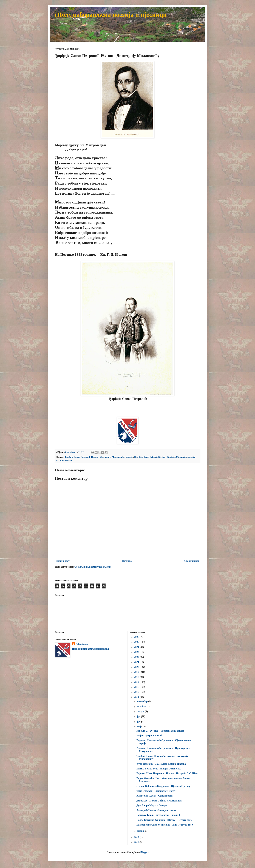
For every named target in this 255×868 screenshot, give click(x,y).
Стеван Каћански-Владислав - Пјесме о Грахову (163, 786)
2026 (137, 637)
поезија (129, 457)
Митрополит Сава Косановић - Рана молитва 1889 (165, 825)
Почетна (127, 561)
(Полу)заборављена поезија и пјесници (111, 15)
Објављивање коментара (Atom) (93, 567)
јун (139, 722)
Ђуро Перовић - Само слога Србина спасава (161, 764)
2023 (137, 652)
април (141, 831)
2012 (137, 837)
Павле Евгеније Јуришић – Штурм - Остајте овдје (164, 820)
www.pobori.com (64, 461)
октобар (142, 707)
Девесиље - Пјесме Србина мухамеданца (159, 801)
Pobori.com (82, 644)
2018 (137, 677)
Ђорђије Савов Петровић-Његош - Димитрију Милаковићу (95, 457)
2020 (137, 667)
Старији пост (192, 561)
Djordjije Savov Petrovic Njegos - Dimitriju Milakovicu (161, 457)
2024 (137, 647)
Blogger (144, 852)
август (141, 712)
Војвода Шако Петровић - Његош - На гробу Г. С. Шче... (168, 773)
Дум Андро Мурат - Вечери (151, 805)
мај (139, 727)
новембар (143, 701)
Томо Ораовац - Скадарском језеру (156, 791)
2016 (137, 687)
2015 (137, 692)
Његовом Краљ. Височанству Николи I (158, 815)
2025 (137, 642)
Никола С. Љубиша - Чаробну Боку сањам (160, 731)
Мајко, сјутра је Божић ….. (151, 736)
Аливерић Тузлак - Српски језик (155, 796)
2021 (137, 662)
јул (139, 716)
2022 (137, 657)
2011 (137, 842)
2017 (137, 682)
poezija (191, 457)
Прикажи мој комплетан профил (90, 649)
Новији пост (63, 561)
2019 (137, 672)
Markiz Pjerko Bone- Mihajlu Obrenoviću (159, 769)
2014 (137, 697)
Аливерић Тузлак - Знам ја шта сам (156, 810)
